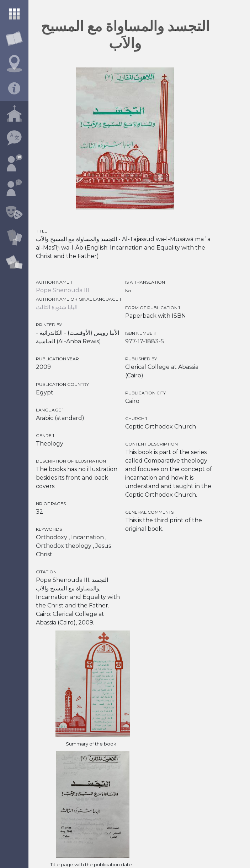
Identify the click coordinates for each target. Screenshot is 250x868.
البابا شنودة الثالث (57, 307)
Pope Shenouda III (63, 290)
